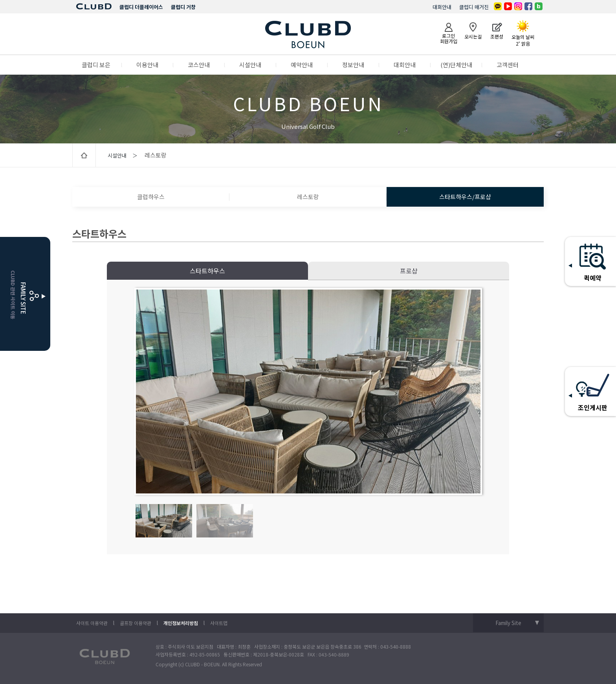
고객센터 (508, 65)
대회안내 (442, 7)
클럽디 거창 (183, 7)
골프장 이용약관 (136, 623)
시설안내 (250, 65)
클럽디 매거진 (474, 7)
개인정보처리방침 (181, 623)
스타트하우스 (207, 271)
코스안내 (199, 65)
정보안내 (353, 65)
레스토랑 (308, 197)
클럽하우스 (151, 197)
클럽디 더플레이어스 (141, 7)
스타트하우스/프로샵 (465, 197)
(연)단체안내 (456, 65)
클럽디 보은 (96, 65)
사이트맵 (219, 623)
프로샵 (409, 271)
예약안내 (302, 65)
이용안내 (147, 65)
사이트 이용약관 (92, 623)
